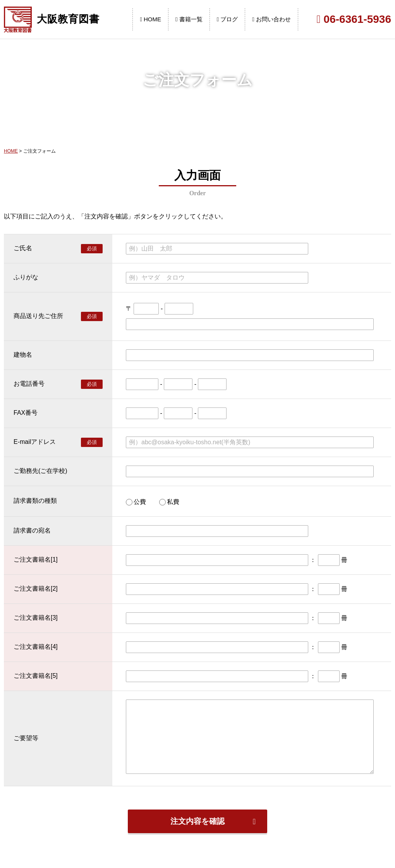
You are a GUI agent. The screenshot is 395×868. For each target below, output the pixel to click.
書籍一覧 (189, 19)
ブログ (228, 19)
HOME (150, 19)
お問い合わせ (271, 19)
